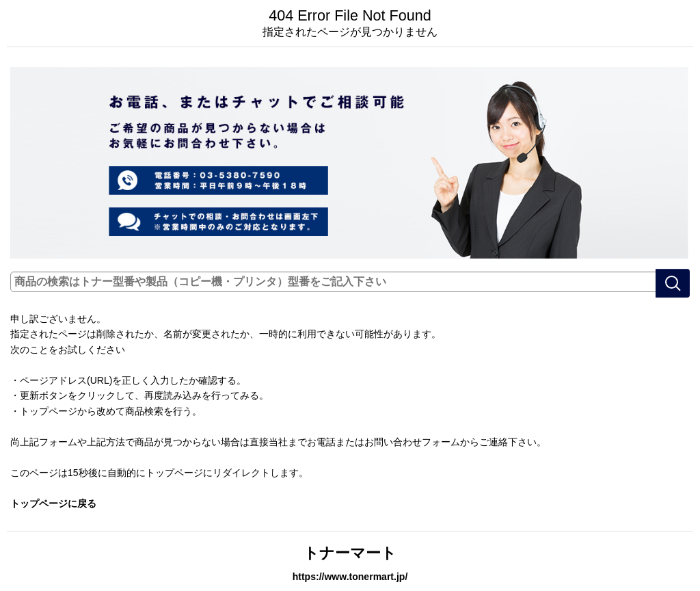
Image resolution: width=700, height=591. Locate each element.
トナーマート (350, 553)
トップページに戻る (53, 503)
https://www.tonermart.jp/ (350, 577)
